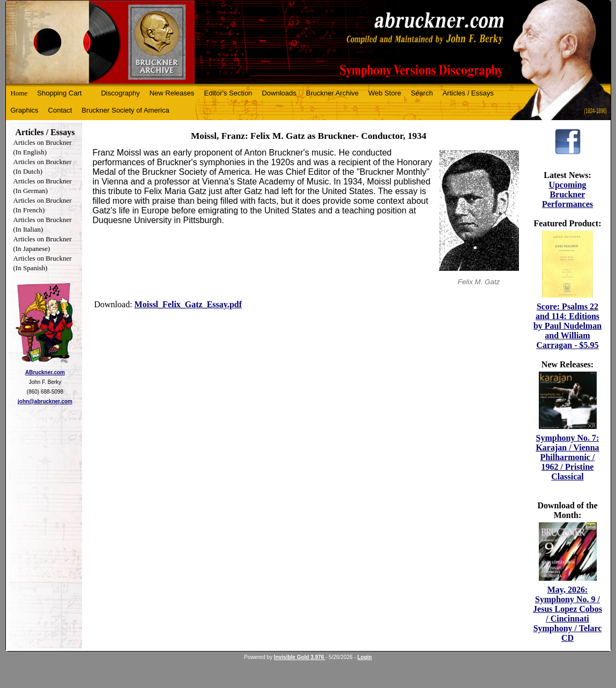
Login (365, 657)
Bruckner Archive (332, 93)
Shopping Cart (59, 93)
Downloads (279, 93)
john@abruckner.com (45, 401)
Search (422, 93)
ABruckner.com (45, 372)
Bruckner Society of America (125, 110)
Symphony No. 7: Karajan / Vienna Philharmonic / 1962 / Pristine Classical (567, 457)
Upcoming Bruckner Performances (567, 194)
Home (19, 93)
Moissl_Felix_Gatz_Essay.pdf (188, 304)
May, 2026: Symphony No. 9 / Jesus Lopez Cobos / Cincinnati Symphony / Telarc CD (567, 614)
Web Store (385, 93)
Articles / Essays (468, 93)
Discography (120, 93)
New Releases (172, 93)
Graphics (25, 110)
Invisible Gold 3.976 (300, 657)
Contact (60, 110)
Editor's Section (228, 93)
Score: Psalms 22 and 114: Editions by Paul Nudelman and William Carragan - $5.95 (567, 326)
